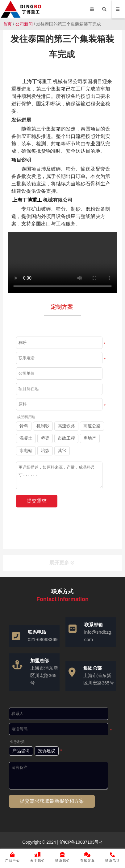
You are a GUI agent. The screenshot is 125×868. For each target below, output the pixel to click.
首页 (7, 24)
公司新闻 (24, 24)
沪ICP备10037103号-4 (81, 842)
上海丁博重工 (37, 81)
